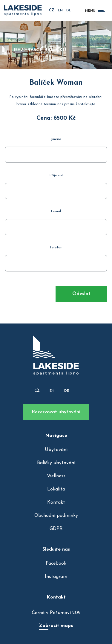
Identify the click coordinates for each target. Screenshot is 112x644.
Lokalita (56, 489)
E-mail (56, 211)
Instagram (56, 577)
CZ (37, 391)
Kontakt (56, 502)
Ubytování (56, 450)
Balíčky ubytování (56, 463)
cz (52, 10)
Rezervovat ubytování (56, 412)
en (60, 10)
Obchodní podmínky (56, 516)
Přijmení (56, 175)
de (69, 10)
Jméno (56, 139)
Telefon (56, 247)
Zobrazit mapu (56, 626)
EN (52, 391)
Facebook (56, 563)
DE (67, 391)
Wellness (56, 476)
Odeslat (81, 294)
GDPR (56, 529)
